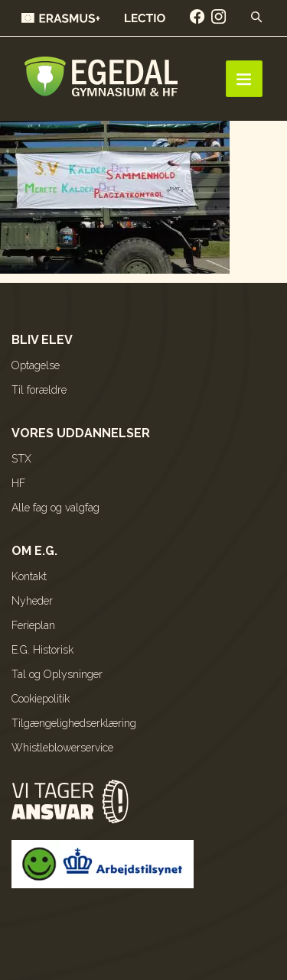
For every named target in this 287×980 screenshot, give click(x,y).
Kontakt (29, 576)
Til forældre (39, 390)
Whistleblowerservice (62, 748)
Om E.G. (34, 551)
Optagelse (36, 365)
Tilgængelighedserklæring (74, 723)
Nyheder (32, 601)
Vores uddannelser (81, 433)
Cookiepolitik (41, 699)
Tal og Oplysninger (57, 674)
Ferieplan (33, 625)
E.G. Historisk (42, 650)
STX (21, 459)
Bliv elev (42, 340)
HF (18, 483)
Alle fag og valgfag (55, 508)
